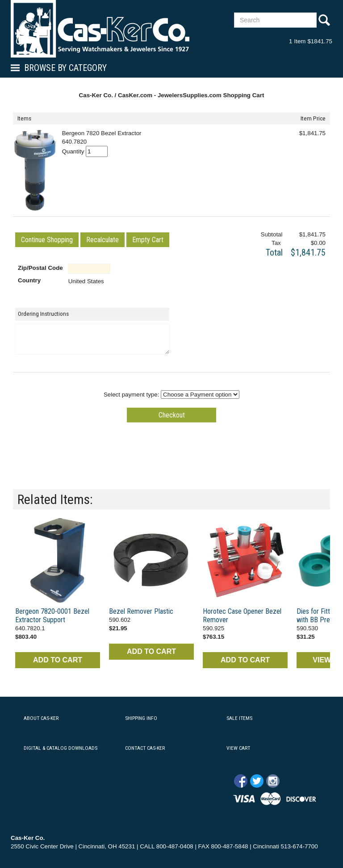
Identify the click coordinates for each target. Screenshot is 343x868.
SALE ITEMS (239, 718)
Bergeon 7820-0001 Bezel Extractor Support (52, 616)
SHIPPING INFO (141, 718)
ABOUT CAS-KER (41, 718)
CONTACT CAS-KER (145, 748)
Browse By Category (65, 68)
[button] (47, 240)
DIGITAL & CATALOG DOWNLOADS (61, 748)
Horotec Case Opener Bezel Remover (242, 616)
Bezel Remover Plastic (141, 611)
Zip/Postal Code (40, 268)
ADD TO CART (58, 660)
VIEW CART (238, 748)
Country (29, 280)
